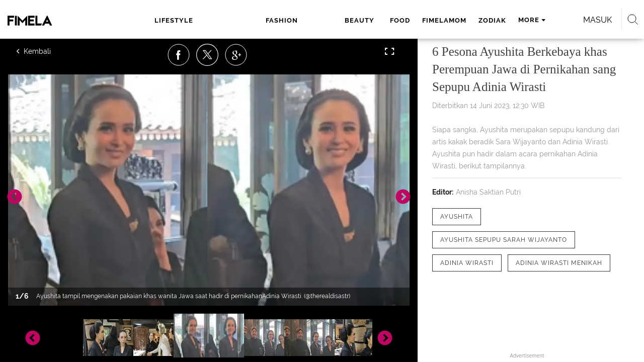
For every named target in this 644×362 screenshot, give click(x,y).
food (312, 20)
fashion (227, 20)
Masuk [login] (553, 20)
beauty (275, 20)
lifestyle (171, 20)
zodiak (404, 20)
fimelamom (356, 20)
